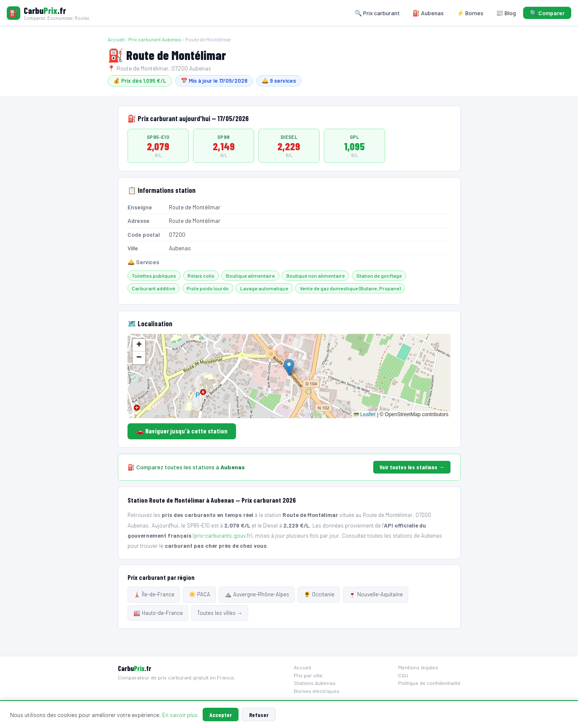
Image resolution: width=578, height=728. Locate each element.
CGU (403, 675)
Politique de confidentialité (429, 683)
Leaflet (365, 414)
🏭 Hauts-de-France (158, 613)
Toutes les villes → (220, 613)
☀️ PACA (199, 594)
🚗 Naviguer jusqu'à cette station (182, 431)
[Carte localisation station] (289, 376)
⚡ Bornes (470, 13)
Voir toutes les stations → (412, 467)
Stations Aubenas (315, 683)
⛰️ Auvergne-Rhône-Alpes (257, 594)
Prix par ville (308, 675)
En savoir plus (180, 715)
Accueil (116, 39)
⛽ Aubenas (428, 13)
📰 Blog (506, 13)
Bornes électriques (317, 691)
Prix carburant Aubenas (155, 39)
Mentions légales (418, 667)
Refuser (259, 715)
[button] (289, 367)
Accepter (221, 715)
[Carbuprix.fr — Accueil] (49, 13)
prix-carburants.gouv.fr (223, 535)
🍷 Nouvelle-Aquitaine (376, 594)
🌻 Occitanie (319, 594)
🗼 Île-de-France (154, 594)
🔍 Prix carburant (377, 13)
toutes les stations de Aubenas (405, 535)
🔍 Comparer (547, 13)
